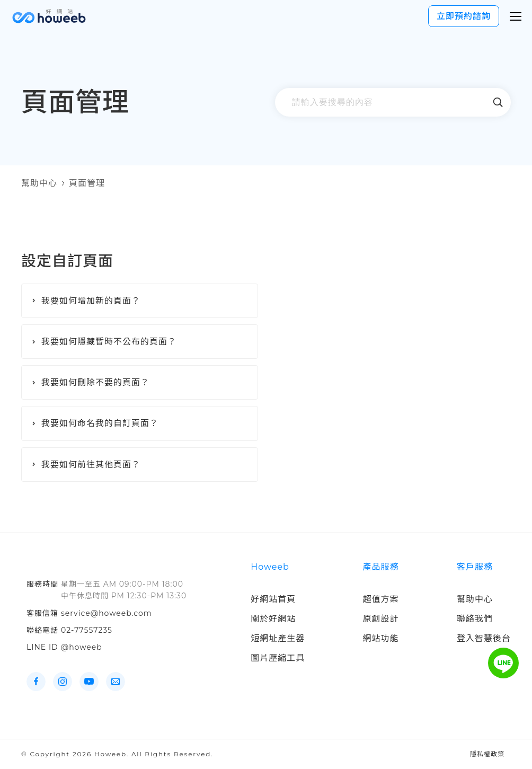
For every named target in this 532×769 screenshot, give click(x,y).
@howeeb (82, 647)
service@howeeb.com (107, 613)
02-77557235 (87, 630)
